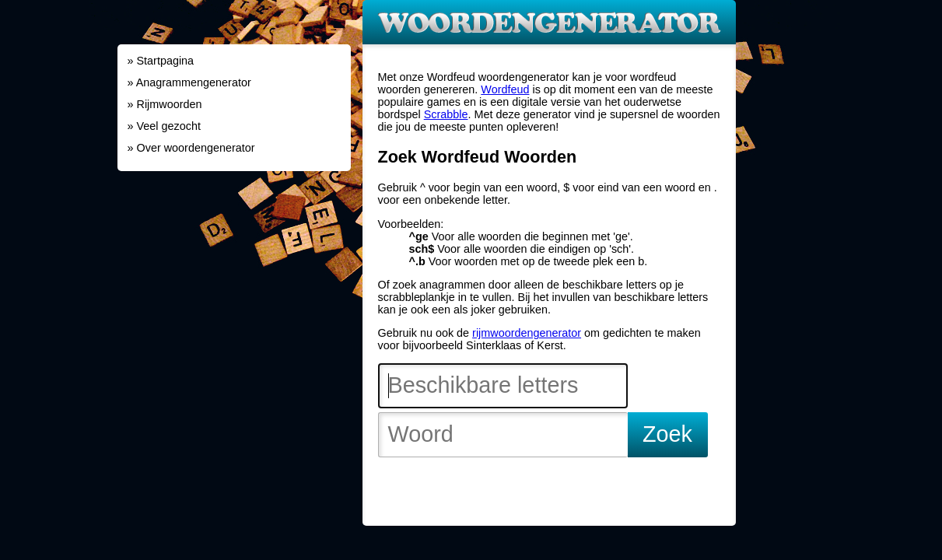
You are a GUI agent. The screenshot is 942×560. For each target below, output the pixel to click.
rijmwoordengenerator (527, 333)
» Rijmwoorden (165, 104)
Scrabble (446, 114)
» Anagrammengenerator (189, 82)
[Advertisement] (234, 276)
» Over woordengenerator (191, 148)
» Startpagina (161, 61)
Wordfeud (505, 89)
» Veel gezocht (164, 126)
